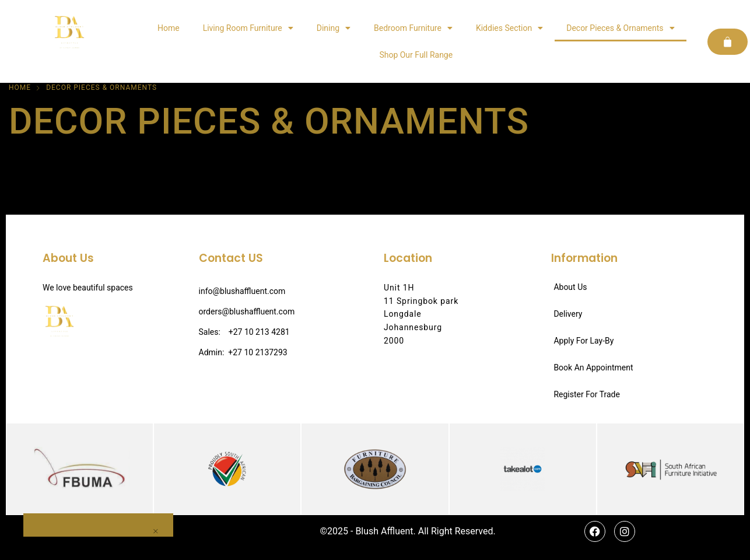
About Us (570, 287)
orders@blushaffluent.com (247, 311)
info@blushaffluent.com (242, 291)
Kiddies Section (509, 28)
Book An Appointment (593, 367)
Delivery (568, 314)
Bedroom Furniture (413, 28)
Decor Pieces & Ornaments (620, 28)
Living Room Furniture (248, 28)
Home (169, 28)
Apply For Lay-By (583, 341)
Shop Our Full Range (416, 55)
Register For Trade (587, 394)
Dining (334, 28)
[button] (2, 554)
